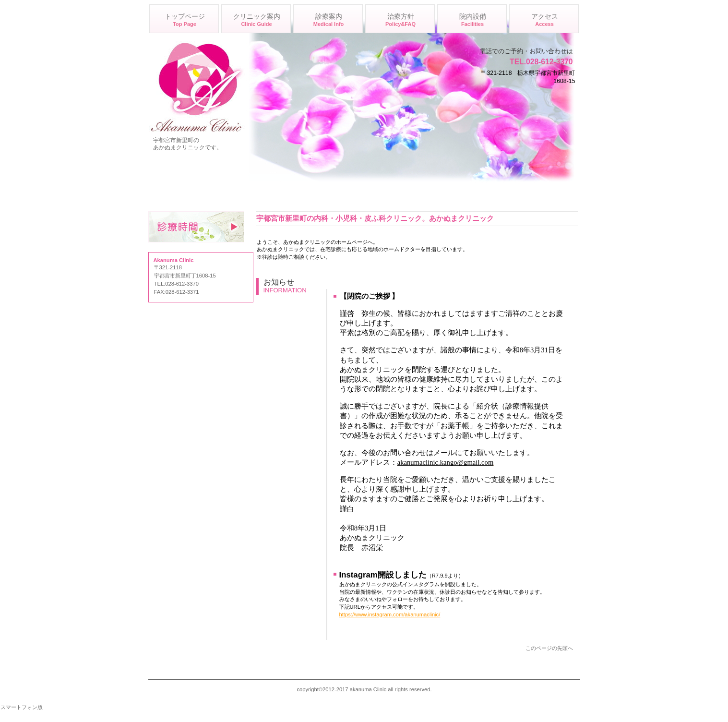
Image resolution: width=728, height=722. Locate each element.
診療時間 (196, 227)
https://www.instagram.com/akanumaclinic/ (390, 614)
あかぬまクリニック (197, 86)
